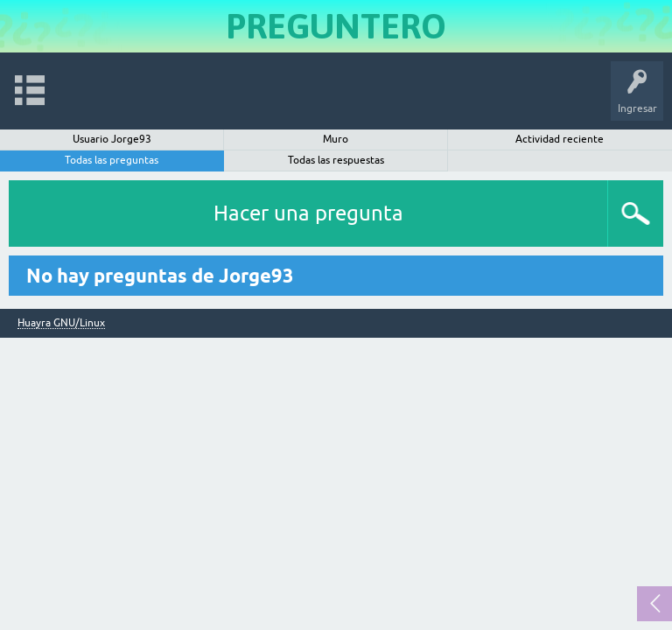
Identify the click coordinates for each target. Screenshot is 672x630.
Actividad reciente (560, 139)
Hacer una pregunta (308, 213)
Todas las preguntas (112, 160)
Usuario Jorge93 (112, 139)
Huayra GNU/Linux (61, 323)
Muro (336, 139)
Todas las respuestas (336, 160)
